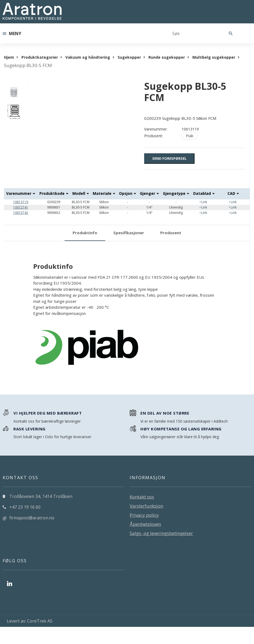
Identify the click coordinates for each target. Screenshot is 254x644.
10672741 (21, 224)
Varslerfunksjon (146, 523)
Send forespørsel (169, 158)
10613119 (21, 219)
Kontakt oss (142, 514)
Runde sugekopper (167, 57)
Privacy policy (144, 532)
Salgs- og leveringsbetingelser (161, 551)
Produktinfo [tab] (85, 250)
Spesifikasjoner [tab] (129, 250)
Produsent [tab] (171, 250)
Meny (12, 33)
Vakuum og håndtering (88, 57)
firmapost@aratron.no (32, 535)
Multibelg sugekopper (214, 57)
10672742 (21, 230)
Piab (190, 136)
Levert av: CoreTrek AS (30, 638)
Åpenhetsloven (145, 541)
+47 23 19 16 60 (25, 524)
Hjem (9, 57)
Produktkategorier (40, 57)
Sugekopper (129, 57)
